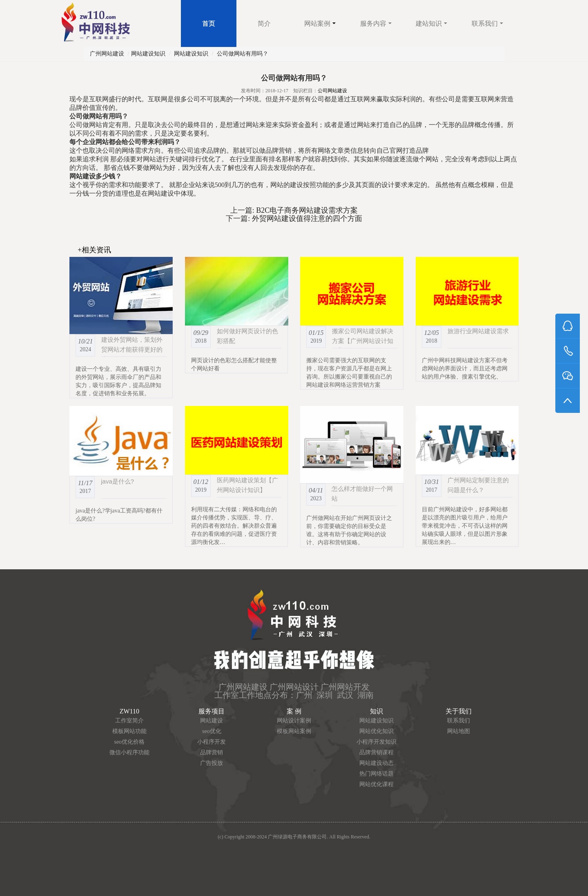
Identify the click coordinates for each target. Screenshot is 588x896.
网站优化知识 (376, 731)
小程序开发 (212, 742)
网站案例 (320, 23)
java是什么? (117, 481)
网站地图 (459, 731)
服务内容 (376, 23)
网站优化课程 (376, 784)
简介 (264, 23)
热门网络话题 (376, 774)
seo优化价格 (129, 742)
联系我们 (487, 23)
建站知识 (431, 23)
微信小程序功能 (129, 752)
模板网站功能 (129, 731)
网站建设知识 (148, 54)
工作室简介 (129, 721)
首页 (209, 23)
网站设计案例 (294, 721)
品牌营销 (212, 752)
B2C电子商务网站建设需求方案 (306, 210)
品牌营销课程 (376, 752)
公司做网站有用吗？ (243, 54)
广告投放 (212, 763)
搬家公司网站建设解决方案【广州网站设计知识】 (363, 341)
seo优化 (212, 731)
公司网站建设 (332, 91)
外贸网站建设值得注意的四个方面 (306, 218)
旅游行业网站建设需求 (478, 331)
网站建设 (212, 721)
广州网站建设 (107, 54)
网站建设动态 (376, 763)
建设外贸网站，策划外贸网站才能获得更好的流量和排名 (132, 349)
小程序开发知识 (376, 742)
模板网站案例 (294, 731)
